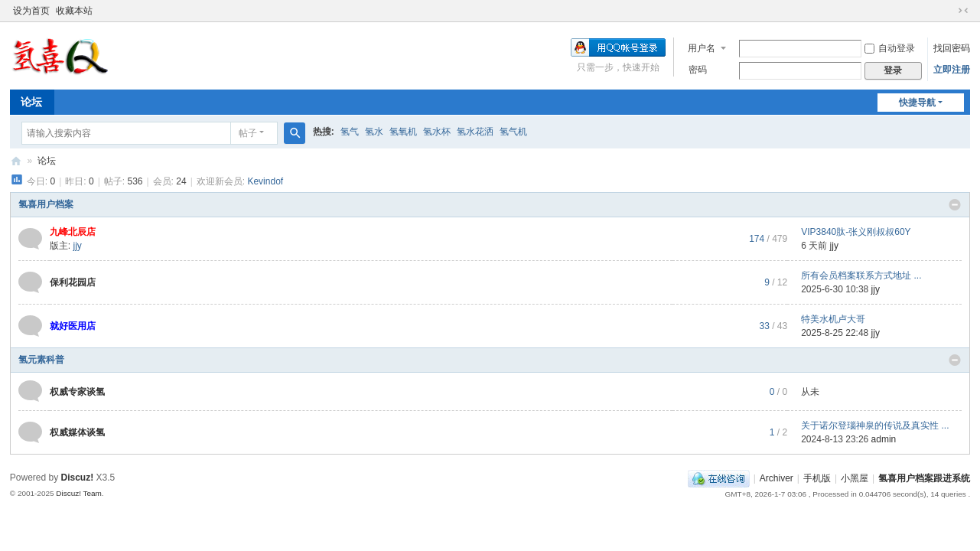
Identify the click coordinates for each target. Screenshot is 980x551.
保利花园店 (73, 282)
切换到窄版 (963, 11)
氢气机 (513, 132)
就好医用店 (73, 326)
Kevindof (265, 181)
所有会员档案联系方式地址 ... (861, 275)
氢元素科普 (41, 360)
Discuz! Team (79, 493)
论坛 (31, 102)
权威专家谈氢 (77, 392)
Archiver (777, 478)
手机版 (817, 478)
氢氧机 (403, 132)
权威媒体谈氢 (77, 432)
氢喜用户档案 (46, 204)
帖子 (248, 133)
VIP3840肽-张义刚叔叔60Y (856, 232)
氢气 (350, 132)
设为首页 (31, 11)
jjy (77, 246)
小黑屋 (855, 478)
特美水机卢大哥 (833, 319)
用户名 (702, 48)
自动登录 (890, 48)
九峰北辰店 (73, 232)
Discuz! (78, 478)
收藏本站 (74, 11)
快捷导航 (917, 103)
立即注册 (952, 70)
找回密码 (952, 48)
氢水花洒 (475, 132)
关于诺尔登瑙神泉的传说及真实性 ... (875, 425)
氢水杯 (437, 132)
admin (884, 439)
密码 (698, 70)
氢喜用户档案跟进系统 (16, 161)
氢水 (374, 132)
